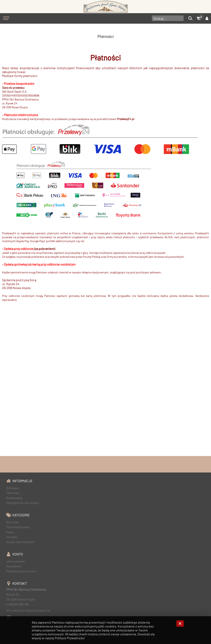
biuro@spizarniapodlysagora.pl (28, 610)
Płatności (106, 36)
